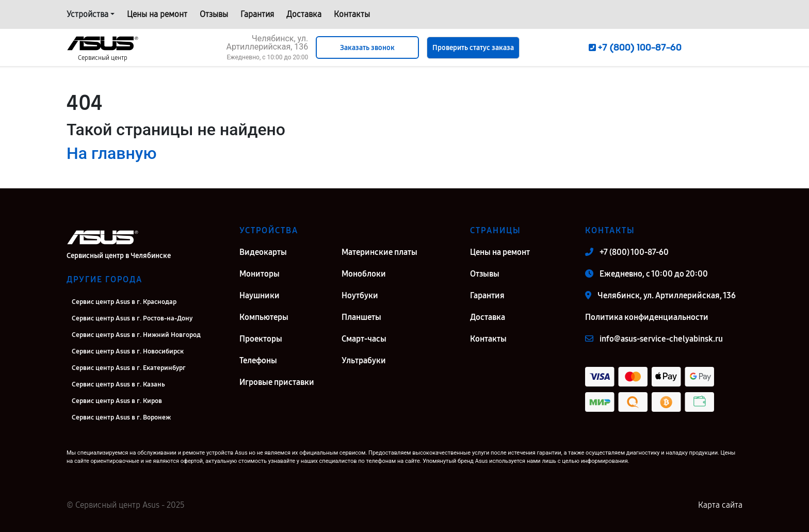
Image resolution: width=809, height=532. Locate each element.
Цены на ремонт (157, 14)
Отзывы (214, 14)
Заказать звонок (367, 48)
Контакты (352, 14)
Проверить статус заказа (473, 48)
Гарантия (257, 14)
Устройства (87, 14)
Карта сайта (720, 505)
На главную (111, 153)
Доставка (304, 14)
